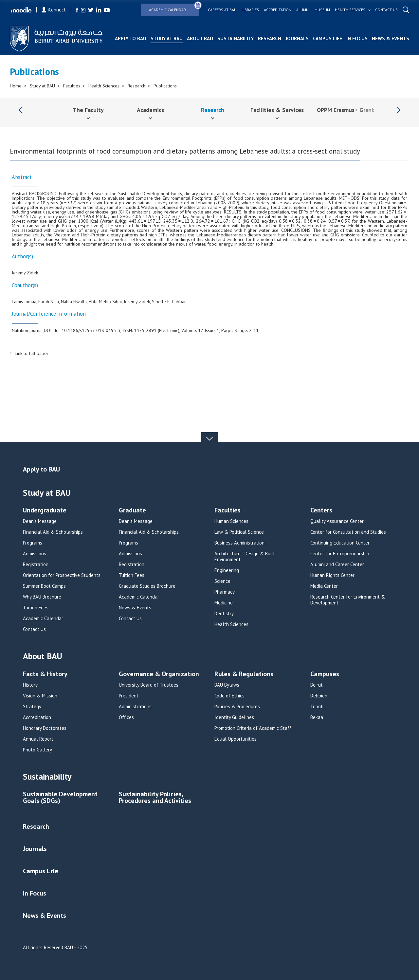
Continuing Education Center (340, 543)
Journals (297, 38)
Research (270, 38)
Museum (322, 10)
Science (222, 581)
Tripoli (317, 707)
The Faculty (88, 110)
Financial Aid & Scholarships (53, 532)
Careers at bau (222, 10)
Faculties (72, 86)
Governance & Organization (159, 674)
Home (16, 86)
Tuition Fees (36, 608)
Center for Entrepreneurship (340, 554)
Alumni (303, 10)
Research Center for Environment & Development (348, 600)
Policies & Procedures (237, 707)
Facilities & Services (277, 110)
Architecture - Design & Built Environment (245, 557)
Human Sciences (231, 521)
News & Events (391, 38)
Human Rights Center (332, 575)
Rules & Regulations (244, 674)
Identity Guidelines (234, 717)
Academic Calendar (174, 8)
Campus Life (328, 38)
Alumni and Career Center (337, 564)
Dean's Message (40, 521)
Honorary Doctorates (45, 728)
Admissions (35, 554)
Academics (150, 110)
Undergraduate (45, 511)
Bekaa (317, 717)
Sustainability (236, 38)
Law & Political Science (239, 532)
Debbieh (319, 696)
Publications (165, 86)
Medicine (224, 603)
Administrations (135, 707)
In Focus (357, 38)
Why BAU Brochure (42, 597)
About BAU (200, 38)
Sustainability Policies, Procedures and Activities (155, 798)
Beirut (317, 685)
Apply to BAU (131, 38)
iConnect (54, 10)
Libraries (250, 10)
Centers (321, 511)
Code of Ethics (229, 696)
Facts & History (45, 674)
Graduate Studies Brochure (147, 586)
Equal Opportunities (236, 739)
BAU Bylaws (227, 685)
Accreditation (278, 10)
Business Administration (239, 543)
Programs (33, 543)
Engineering (227, 570)
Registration (36, 564)
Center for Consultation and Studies (348, 532)
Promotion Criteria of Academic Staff (253, 728)
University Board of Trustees (149, 685)
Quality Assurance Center (337, 521)
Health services (350, 10)
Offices (126, 717)
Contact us (386, 10)
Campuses (325, 674)
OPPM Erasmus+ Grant (346, 110)
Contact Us (34, 629)
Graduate (132, 511)
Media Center (324, 586)
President (129, 696)
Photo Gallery (37, 750)
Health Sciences (104, 86)
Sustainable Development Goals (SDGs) (60, 798)
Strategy (32, 707)
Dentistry (224, 614)
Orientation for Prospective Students (62, 575)
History (30, 685)
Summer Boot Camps (44, 586)
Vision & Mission (40, 696)
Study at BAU (167, 38)
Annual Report (38, 739)
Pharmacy (225, 592)
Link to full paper (32, 353)
